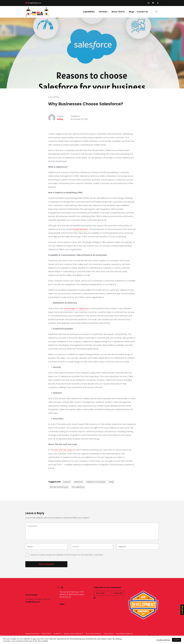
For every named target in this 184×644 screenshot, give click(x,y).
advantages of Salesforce (76, 308)
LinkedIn (149, 3)
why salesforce (78, 487)
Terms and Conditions (93, 634)
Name (31, 547)
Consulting (54, 97)
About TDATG (118, 12)
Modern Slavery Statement (73, 634)
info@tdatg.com (34, 3)
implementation (81, 229)
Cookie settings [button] (163, 640)
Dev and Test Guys (63, 450)
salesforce (78, 482)
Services (103, 12)
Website (122, 547)
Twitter (153, 3)
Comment (33, 526)
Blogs (132, 12)
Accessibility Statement (124, 634)
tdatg (60, 119)
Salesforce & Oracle (32, 634)
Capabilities (89, 12)
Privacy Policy (109, 634)
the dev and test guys (59, 487)
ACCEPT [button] (176, 640)
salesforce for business (96, 482)
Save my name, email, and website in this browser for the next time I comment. (67, 555)
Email (76, 547)
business (67, 482)
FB (160, 3)
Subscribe (118, 593)
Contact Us (142, 12)
